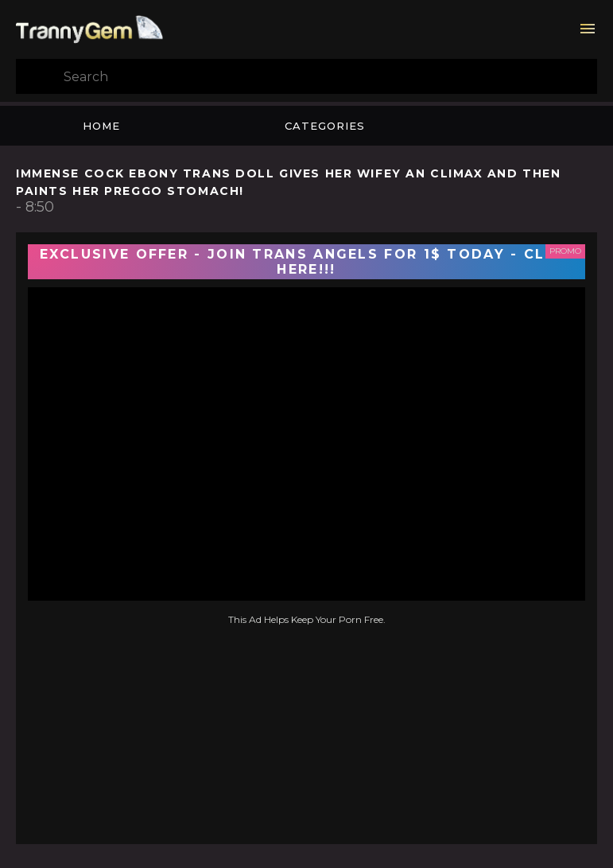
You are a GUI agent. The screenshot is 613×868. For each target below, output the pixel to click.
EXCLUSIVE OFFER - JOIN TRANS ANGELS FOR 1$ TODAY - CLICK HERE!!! (307, 262)
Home (101, 126)
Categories (325, 126)
